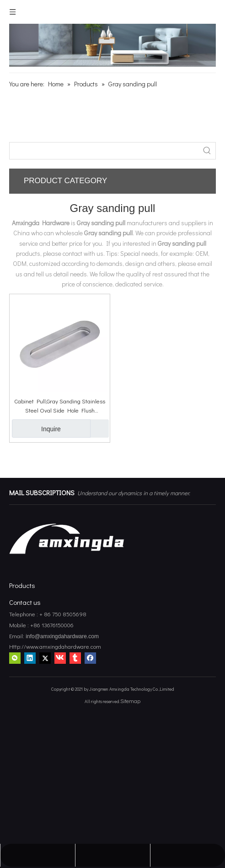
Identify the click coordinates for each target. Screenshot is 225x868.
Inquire (36, 429)
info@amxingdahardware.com (62, 636)
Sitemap (130, 701)
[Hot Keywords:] (207, 151)
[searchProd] (104, 151)
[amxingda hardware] (112, 45)
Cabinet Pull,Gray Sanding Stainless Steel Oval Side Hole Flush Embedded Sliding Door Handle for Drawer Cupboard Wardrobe (60, 406)
